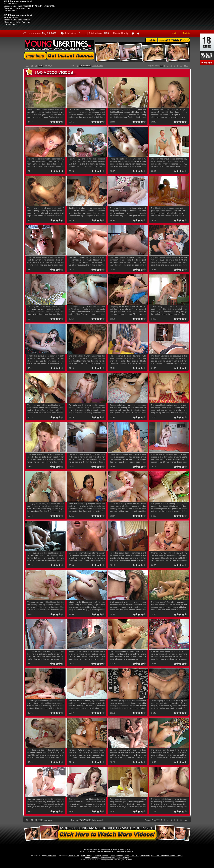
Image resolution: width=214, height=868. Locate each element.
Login (174, 33)
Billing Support (116, 855)
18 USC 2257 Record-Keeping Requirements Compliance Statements (107, 851)
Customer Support (101, 855)
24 (32, 66)
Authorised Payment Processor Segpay (167, 855)
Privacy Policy (86, 855)
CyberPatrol (51, 855)
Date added (97, 66)
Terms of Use (74, 855)
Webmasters (145, 855)
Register (187, 33)
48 (36, 66)
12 (27, 66)
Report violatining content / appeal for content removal (107, 857)
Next (186, 66)
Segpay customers (131, 855)
